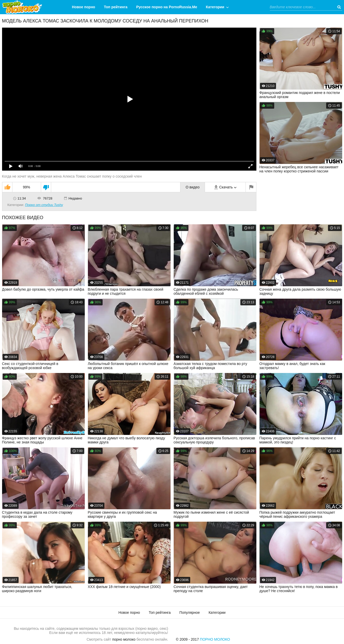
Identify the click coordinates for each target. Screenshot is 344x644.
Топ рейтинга (116, 7)
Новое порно (83, 7)
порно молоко (124, 639)
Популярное (190, 613)
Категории (215, 7)
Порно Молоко (215, 639)
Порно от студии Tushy (44, 205)
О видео (193, 187)
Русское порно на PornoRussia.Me (167, 7)
